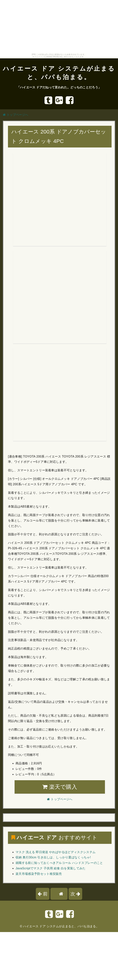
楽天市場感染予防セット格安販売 (39, 874)
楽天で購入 (60, 787)
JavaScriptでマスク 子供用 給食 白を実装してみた (51, 868)
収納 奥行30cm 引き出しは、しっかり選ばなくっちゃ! (53, 857)
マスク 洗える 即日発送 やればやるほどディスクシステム (55, 852)
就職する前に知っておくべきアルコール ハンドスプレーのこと (59, 863)
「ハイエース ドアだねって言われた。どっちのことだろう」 (59, 87)
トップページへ (16, 115)
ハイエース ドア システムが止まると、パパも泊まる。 (61, 926)
